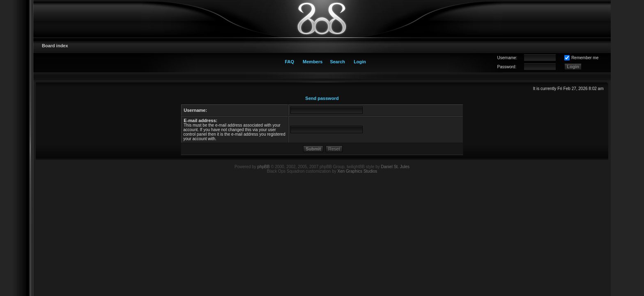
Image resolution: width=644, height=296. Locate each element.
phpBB (264, 167)
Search (337, 62)
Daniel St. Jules (395, 167)
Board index (55, 46)
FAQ (289, 62)
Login (360, 62)
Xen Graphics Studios (358, 171)
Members (313, 62)
